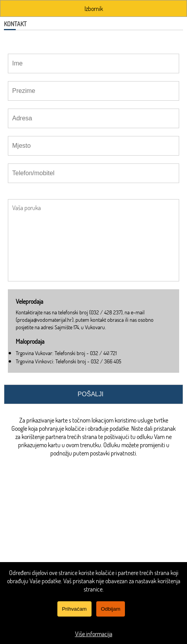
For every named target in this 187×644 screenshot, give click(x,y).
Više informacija (94, 634)
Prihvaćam (74, 609)
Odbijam (111, 609)
